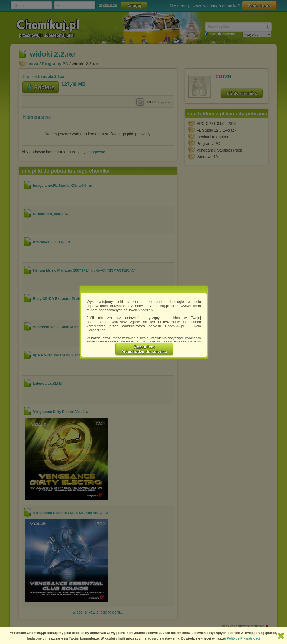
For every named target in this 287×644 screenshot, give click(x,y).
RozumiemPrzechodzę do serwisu (144, 349)
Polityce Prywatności (243, 638)
